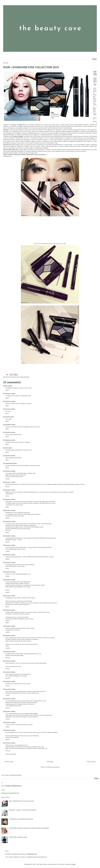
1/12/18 (7, 669)
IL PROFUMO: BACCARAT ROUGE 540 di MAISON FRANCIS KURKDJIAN (29, 828)
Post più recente (9, 762)
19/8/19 (7, 740)
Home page (50, 762)
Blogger (73, 864)
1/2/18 (7, 496)
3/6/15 (7, 390)
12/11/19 (8, 751)
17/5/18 (7, 551)
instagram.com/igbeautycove (13, 786)
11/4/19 (7, 719)
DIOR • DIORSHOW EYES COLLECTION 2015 (21, 801)
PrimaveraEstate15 (24, 377)
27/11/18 (8, 648)
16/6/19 (7, 727)
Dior (9, 377)
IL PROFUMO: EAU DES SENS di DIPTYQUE (21, 819)
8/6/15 (7, 445)
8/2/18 (7, 507)
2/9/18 (7, 607)
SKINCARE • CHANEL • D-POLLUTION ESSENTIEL (23, 810)
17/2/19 (7, 695)
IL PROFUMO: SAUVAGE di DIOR (18, 837)
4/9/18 (7, 623)
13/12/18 (8, 678)
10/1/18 (7, 487)
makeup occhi (15, 377)
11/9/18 (7, 632)
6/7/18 (7, 569)
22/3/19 (7, 708)
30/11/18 (8, 658)
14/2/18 (7, 518)
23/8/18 (7, 592)
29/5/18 (7, 559)
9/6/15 (7, 452)
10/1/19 (7, 686)
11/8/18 (7, 576)
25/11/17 (8, 479)
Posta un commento (11, 754)
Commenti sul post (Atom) (53, 767)
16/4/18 (7, 542)
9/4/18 (7, 533)
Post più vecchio (91, 762)
